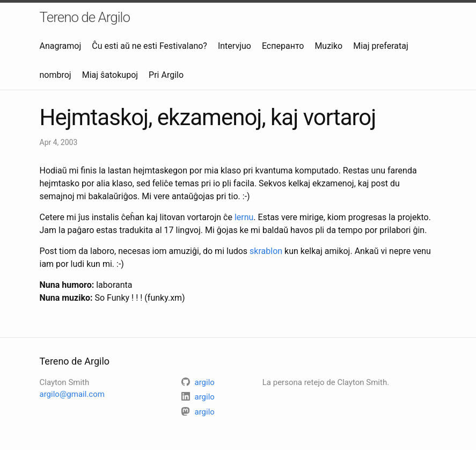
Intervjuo (235, 46)
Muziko (328, 46)
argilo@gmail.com (72, 394)
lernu (244, 217)
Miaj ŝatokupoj (110, 75)
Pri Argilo (166, 75)
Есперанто (283, 46)
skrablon (266, 251)
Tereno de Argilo (85, 17)
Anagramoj (61, 46)
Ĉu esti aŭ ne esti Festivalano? (149, 46)
